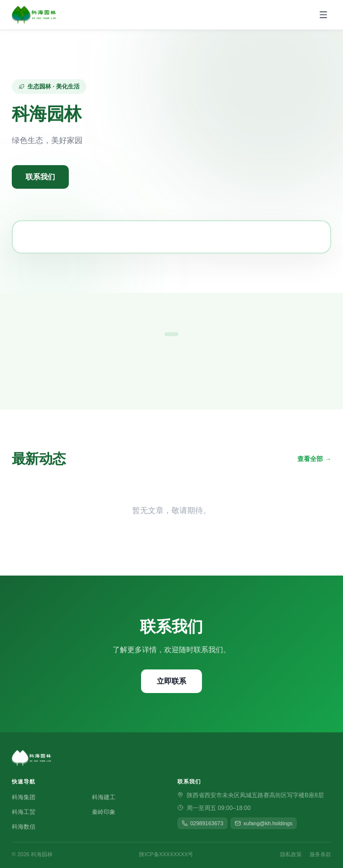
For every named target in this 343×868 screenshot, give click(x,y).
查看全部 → (314, 459)
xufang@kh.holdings (264, 823)
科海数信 (24, 827)
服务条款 (320, 854)
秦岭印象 (104, 812)
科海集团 (24, 797)
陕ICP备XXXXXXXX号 (166, 854)
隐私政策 (291, 854)
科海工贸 (24, 812)
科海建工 (104, 797)
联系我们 (40, 177)
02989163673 (202, 823)
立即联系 (171, 681)
